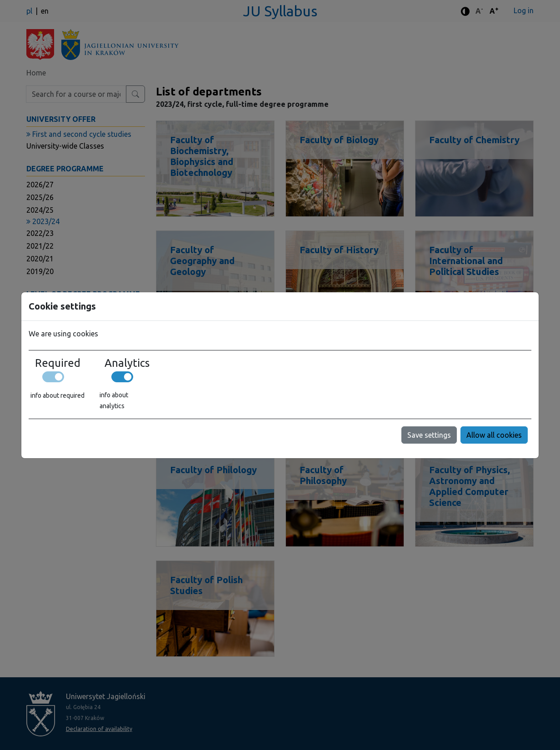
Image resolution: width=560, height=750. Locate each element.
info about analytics (114, 400)
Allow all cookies (494, 435)
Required (58, 363)
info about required (57, 395)
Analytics (127, 363)
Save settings (429, 435)
